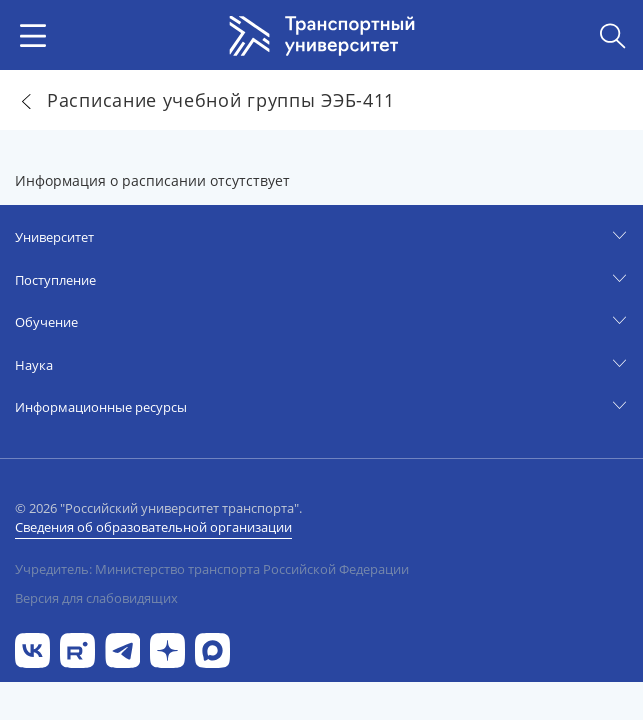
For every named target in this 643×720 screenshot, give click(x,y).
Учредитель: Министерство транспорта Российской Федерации (212, 569)
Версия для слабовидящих (96, 598)
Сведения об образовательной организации (153, 527)
